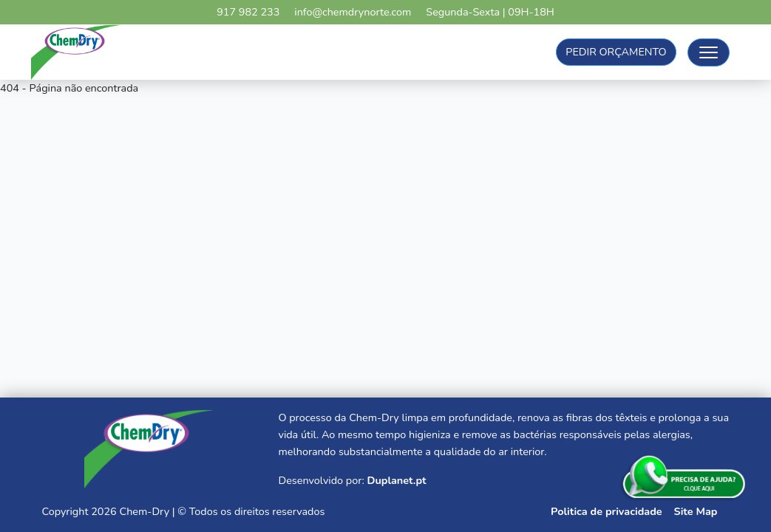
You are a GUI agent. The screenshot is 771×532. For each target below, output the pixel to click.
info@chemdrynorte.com (353, 12)
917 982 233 (248, 12)
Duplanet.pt (396, 480)
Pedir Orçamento (616, 52)
